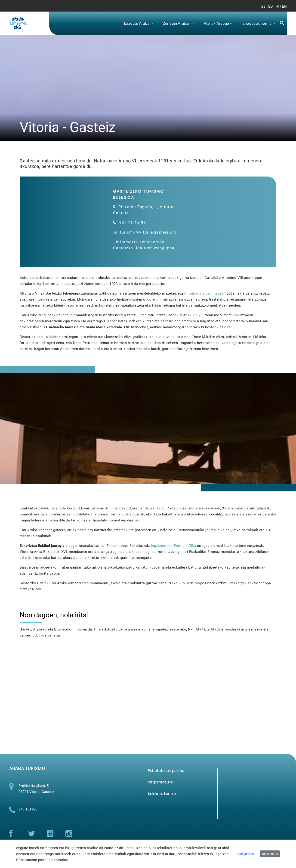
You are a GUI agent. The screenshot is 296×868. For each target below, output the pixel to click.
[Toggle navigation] (279, 9)
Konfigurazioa (246, 854)
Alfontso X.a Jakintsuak (204, 295)
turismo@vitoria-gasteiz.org (148, 232)
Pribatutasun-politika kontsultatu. (44, 860)
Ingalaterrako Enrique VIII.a (174, 547)
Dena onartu (270, 854)
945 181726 (28, 813)
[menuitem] (138, 23)
